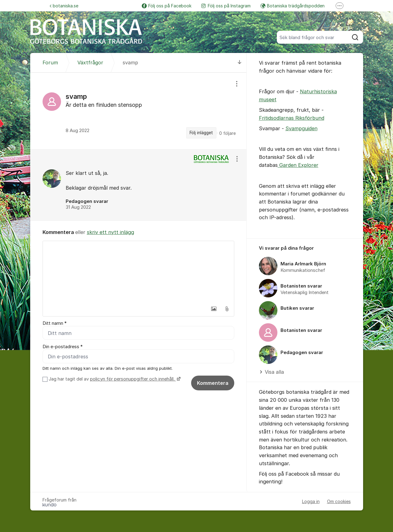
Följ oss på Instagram (226, 6)
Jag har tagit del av (114, 379)
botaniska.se (64, 6)
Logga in (311, 501)
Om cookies (339, 501)
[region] (138, 111)
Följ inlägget (201, 133)
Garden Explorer (298, 165)
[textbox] (138, 272)
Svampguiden (301, 128)
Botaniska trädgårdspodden (293, 6)
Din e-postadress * (63, 347)
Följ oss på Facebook (167, 6)
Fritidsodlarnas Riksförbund (292, 118)
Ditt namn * (55, 323)
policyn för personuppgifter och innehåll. (133, 379)
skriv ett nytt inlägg (111, 232)
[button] (214, 309)
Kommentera (213, 383)
